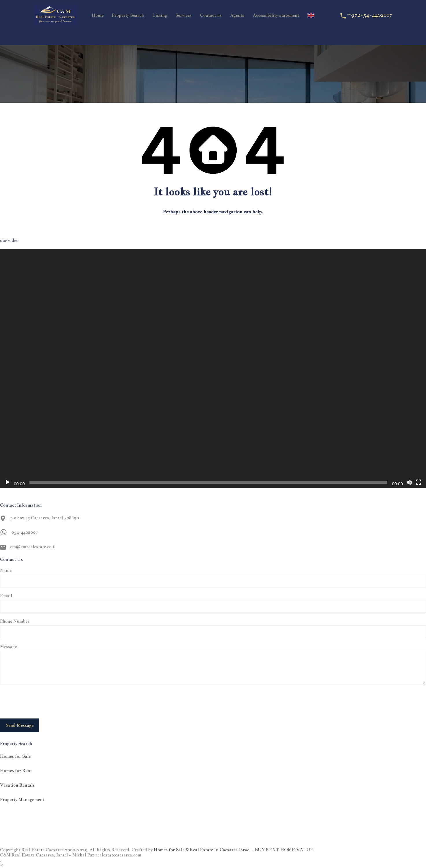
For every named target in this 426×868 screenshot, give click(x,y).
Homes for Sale (15, 756)
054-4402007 (24, 532)
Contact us (211, 15)
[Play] (8, 482)
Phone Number (15, 621)
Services (184, 15)
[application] (213, 368)
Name (6, 570)
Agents (237, 15)
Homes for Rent (16, 771)
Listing (160, 15)
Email (6, 596)
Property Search (128, 15)
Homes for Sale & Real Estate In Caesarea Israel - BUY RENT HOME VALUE (234, 850)
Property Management (22, 799)
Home (98, 15)
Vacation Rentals (17, 785)
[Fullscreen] (418, 482)
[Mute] (409, 482)
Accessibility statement (276, 15)
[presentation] (44, 701)
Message (8, 647)
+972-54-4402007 (369, 15)
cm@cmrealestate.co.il (33, 547)
